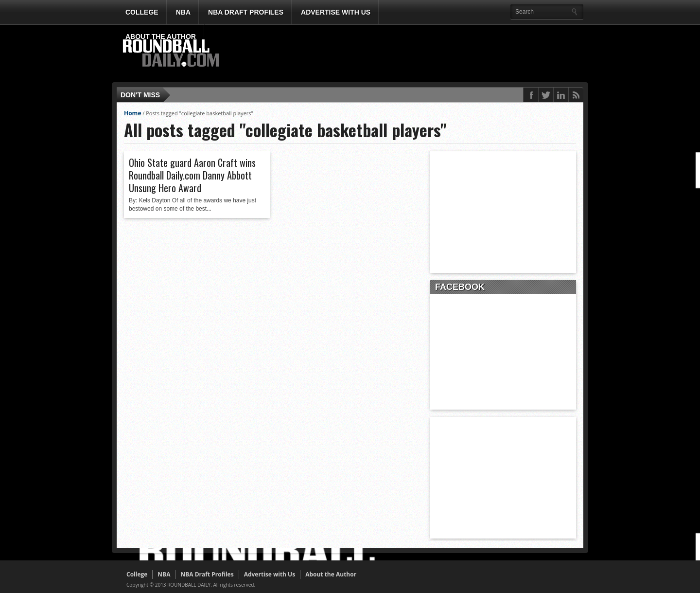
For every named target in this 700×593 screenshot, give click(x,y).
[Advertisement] (406, 54)
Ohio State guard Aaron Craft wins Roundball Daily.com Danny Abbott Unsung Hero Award (192, 175)
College (142, 12)
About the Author (161, 36)
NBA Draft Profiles (246, 12)
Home (132, 113)
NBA (183, 12)
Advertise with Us (336, 12)
